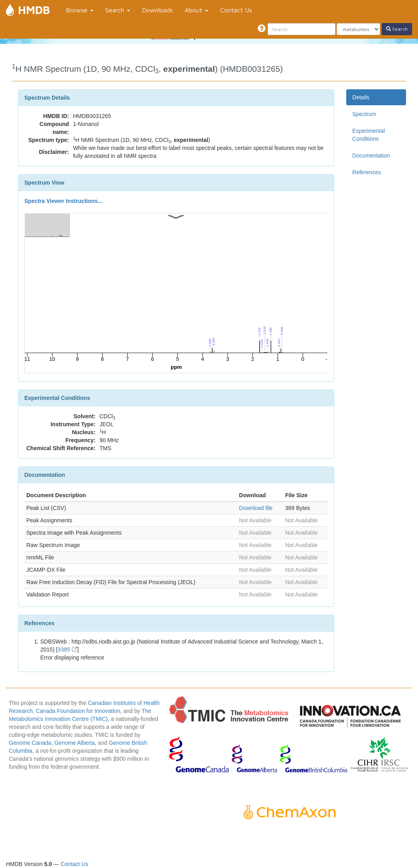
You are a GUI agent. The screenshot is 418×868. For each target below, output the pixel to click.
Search (118, 10)
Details (361, 97)
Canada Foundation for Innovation (78, 711)
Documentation (371, 155)
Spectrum (364, 114)
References (367, 172)
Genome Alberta (74, 743)
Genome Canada (30, 743)
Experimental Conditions (369, 135)
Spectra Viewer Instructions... (63, 201)
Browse (80, 10)
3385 (68, 650)
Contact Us (236, 10)
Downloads (157, 10)
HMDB (34, 10)
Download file (256, 508)
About (196, 10)
